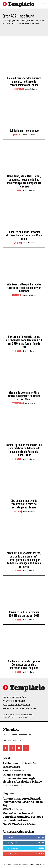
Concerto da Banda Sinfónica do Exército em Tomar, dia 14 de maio (24, 235)
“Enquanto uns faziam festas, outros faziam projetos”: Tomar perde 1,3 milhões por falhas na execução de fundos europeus (24, 560)
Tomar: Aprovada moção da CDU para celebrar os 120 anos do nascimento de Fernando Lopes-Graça (24, 450)
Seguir (41, 843)
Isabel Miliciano (31, 89)
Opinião (17, 135)
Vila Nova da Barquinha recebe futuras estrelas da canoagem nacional (24, 288)
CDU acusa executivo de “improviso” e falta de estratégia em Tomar (24, 504)
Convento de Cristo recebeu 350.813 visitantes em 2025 (24, 614)
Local (5, 786)
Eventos (17, 243)
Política (17, 512)
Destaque (17, 190)
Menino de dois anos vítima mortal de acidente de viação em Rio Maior (24, 396)
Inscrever (40, 853)
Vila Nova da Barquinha (13, 824)
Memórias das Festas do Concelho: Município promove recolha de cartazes (23, 817)
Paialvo (6, 771)
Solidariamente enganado (24, 131)
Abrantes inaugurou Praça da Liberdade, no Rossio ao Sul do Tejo (23, 802)
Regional (7, 809)
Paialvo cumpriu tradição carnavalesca (19, 765)
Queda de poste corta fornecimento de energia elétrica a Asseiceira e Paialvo (22, 778)
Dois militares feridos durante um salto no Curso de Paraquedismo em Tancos (24, 82)
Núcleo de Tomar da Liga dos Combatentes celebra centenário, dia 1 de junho (24, 665)
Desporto (17, 295)
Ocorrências (17, 89)
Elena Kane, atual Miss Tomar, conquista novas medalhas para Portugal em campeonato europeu (24, 181)
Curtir (41, 837)
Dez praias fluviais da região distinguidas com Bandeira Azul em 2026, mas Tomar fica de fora (24, 342)
